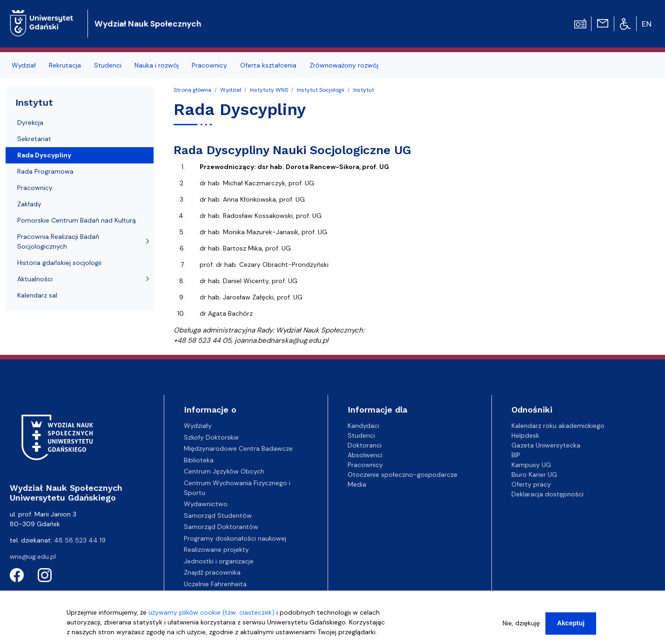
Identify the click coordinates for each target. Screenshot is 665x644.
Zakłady (29, 204)
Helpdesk (525, 435)
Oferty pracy (531, 484)
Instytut (364, 90)
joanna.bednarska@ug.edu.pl (281, 340)
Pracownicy (35, 188)
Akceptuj (571, 627)
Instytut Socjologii (321, 90)
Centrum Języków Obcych (224, 471)
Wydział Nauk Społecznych (148, 24)
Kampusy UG (531, 465)
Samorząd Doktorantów (221, 527)
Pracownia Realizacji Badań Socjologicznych (58, 241)
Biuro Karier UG (534, 475)
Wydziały (198, 426)
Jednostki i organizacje (219, 561)
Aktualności (35, 279)
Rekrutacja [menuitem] (65, 65)
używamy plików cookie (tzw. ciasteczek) (212, 616)
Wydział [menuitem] (24, 65)
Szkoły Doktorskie (211, 437)
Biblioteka (199, 460)
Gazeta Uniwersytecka (546, 445)
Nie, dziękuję (521, 627)
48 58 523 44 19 (80, 540)
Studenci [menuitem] (108, 65)
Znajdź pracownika (212, 572)
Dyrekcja (30, 122)
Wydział (231, 90)
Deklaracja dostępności (547, 494)
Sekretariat (34, 139)
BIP (516, 455)
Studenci (361, 435)
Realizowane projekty (216, 549)
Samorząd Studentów (218, 515)
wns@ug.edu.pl (33, 556)
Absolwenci (365, 455)
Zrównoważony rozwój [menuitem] (344, 65)
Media (357, 484)
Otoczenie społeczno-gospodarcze (403, 475)
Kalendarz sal (37, 295)
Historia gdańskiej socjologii (59, 263)
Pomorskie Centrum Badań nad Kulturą (77, 220)
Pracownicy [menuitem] (209, 65)
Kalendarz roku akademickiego (558, 426)
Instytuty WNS (269, 90)
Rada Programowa (45, 171)
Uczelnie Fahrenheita (215, 584)
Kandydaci (363, 426)
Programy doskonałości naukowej (235, 538)
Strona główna (192, 90)
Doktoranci (365, 445)
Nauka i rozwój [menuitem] (157, 65)
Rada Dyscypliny (44, 155)
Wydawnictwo (206, 504)
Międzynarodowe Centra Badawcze (238, 448)
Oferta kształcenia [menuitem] (268, 65)
